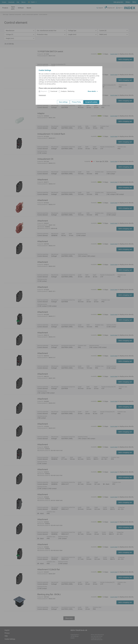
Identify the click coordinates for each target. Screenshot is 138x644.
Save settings (63, 102)
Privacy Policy (76, 102)
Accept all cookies (91, 102)
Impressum (42, 95)
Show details (93, 91)
